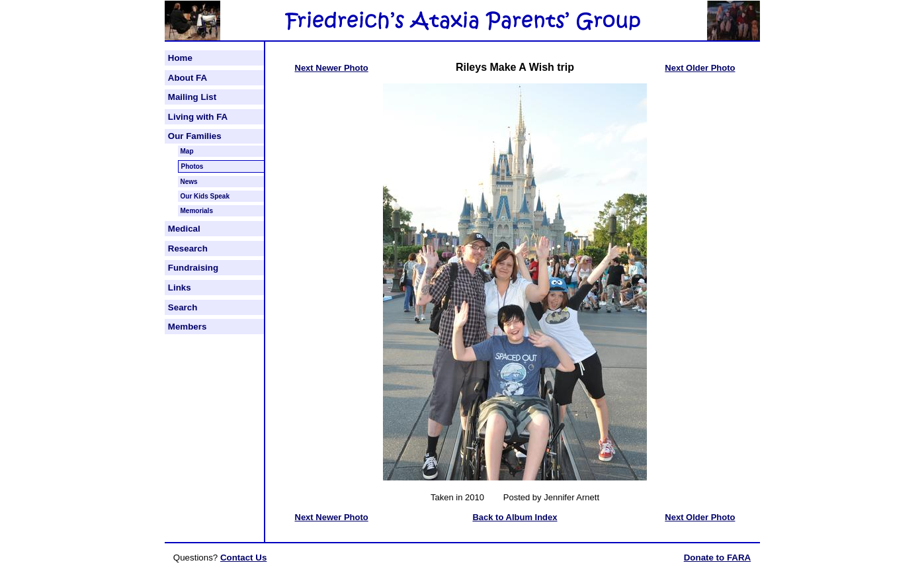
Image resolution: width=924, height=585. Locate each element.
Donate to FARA (717, 558)
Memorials (197, 211)
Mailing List (192, 97)
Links (180, 288)
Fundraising (193, 268)
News (189, 182)
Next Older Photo (700, 68)
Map (187, 151)
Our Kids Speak (205, 196)
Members (188, 327)
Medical (184, 229)
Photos (192, 166)
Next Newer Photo (332, 68)
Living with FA (198, 117)
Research (188, 248)
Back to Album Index (515, 517)
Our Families (195, 136)
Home (180, 58)
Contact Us (243, 558)
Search (183, 307)
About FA (188, 78)
